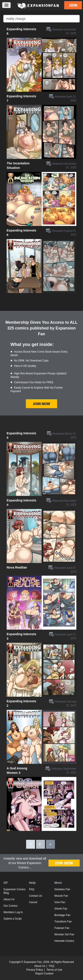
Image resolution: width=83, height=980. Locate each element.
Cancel (33, 902)
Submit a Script (13, 919)
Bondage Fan (62, 915)
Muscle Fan (61, 896)
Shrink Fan (61, 909)
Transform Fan (63, 922)
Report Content (44, 974)
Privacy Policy (35, 970)
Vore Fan (60, 902)
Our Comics (11, 906)
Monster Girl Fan (64, 934)
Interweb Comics (64, 941)
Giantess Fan (62, 889)
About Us (9, 899)
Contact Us (36, 896)
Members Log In (13, 912)
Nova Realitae (17, 567)
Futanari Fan (62, 928)
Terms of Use (54, 970)
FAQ (32, 889)
